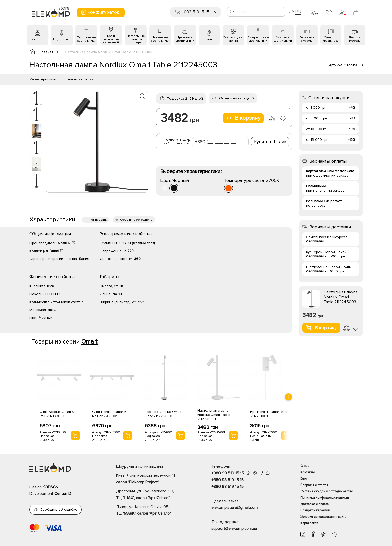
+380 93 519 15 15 (228, 480)
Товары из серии (79, 79)
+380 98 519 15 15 (228, 487)
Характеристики (43, 79)
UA (292, 12)
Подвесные (62, 39)
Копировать (98, 220)
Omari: (90, 342)
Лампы (209, 39)
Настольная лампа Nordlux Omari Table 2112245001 (214, 415)
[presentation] (288, 397)
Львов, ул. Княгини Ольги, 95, (155, 511)
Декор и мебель (355, 39)
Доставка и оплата (315, 504)
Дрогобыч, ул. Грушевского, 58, (155, 495)
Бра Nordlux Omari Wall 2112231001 (269, 414)
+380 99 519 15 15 (228, 473)
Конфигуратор (100, 12)
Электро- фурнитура (331, 39)
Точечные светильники (160, 39)
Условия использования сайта (323, 517)
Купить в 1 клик (270, 142)
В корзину (243, 118)
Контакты (307, 472)
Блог (304, 479)
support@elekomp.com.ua (234, 529)
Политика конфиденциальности (325, 498)
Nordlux (64, 243)
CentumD (63, 494)
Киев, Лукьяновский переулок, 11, (155, 479)
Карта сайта (309, 523)
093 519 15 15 (197, 12)
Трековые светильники (185, 39)
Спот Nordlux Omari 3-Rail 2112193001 (57, 414)
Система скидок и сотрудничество (327, 491)
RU (298, 12)
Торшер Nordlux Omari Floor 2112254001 (163, 414)
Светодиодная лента (233, 39)
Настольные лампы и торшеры (136, 39)
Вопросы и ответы (314, 485)
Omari (54, 251)
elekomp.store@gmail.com (234, 508)
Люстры (37, 39)
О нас (305, 466)
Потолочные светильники (86, 39)
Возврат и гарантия (315, 510)
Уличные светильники (283, 39)
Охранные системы (307, 39)
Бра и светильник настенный (111, 39)
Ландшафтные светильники (258, 39)
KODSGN (51, 487)
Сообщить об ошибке (136, 220)
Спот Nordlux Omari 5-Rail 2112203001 (110, 414)
